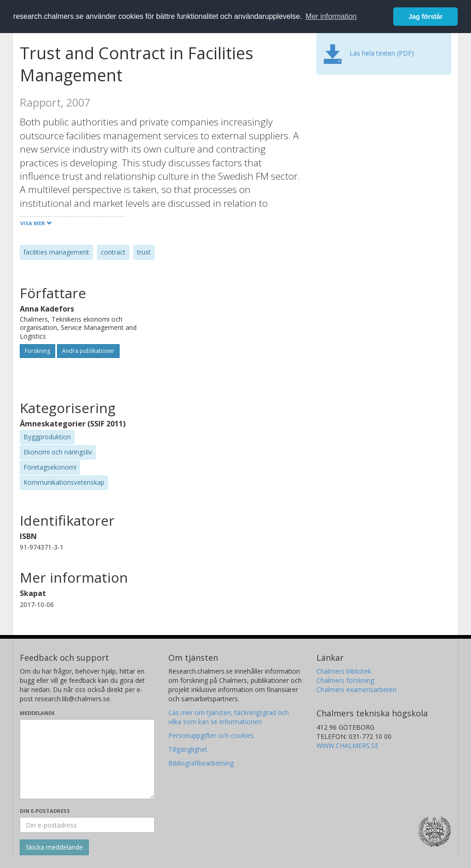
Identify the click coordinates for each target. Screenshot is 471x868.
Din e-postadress (45, 811)
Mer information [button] (331, 16)
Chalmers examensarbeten (356, 689)
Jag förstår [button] (425, 17)
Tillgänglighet (188, 749)
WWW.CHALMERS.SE (348, 746)
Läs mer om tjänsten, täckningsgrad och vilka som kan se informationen (229, 717)
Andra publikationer (88, 351)
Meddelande (37, 713)
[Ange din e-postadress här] (87, 825)
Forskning (37, 351)
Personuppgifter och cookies (211, 735)
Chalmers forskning (345, 680)
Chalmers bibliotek (344, 671)
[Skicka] (54, 847)
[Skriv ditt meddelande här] (87, 759)
